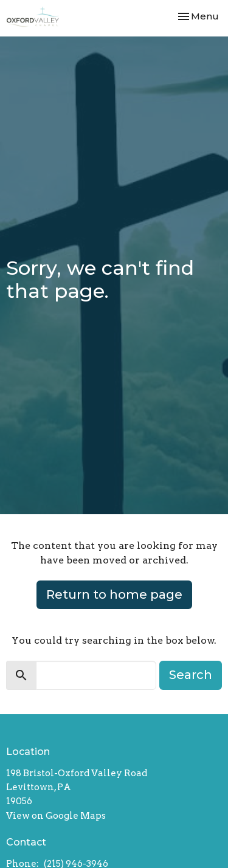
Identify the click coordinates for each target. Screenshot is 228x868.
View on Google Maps (56, 816)
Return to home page (114, 594)
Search (191, 675)
